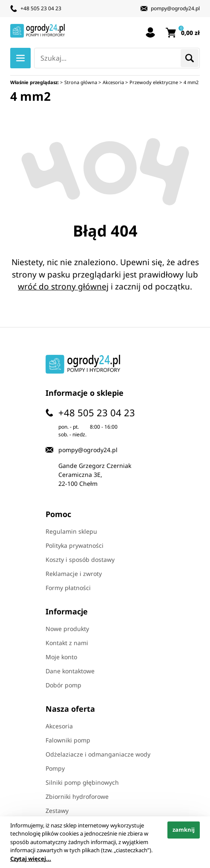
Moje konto (61, 657)
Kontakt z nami (67, 643)
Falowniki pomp (68, 740)
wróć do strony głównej (63, 286)
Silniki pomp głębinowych (82, 782)
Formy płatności (68, 588)
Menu (20, 58)
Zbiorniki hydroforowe (77, 796)
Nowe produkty (67, 629)
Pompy (55, 768)
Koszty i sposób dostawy (80, 560)
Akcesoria (59, 726)
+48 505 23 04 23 (41, 8)
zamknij (184, 830)
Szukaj (190, 58)
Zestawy (57, 811)
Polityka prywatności (75, 545)
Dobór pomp (63, 685)
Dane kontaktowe (70, 671)
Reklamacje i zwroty (74, 574)
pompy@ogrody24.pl (175, 8)
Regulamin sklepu (71, 531)
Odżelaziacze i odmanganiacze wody (98, 754)
